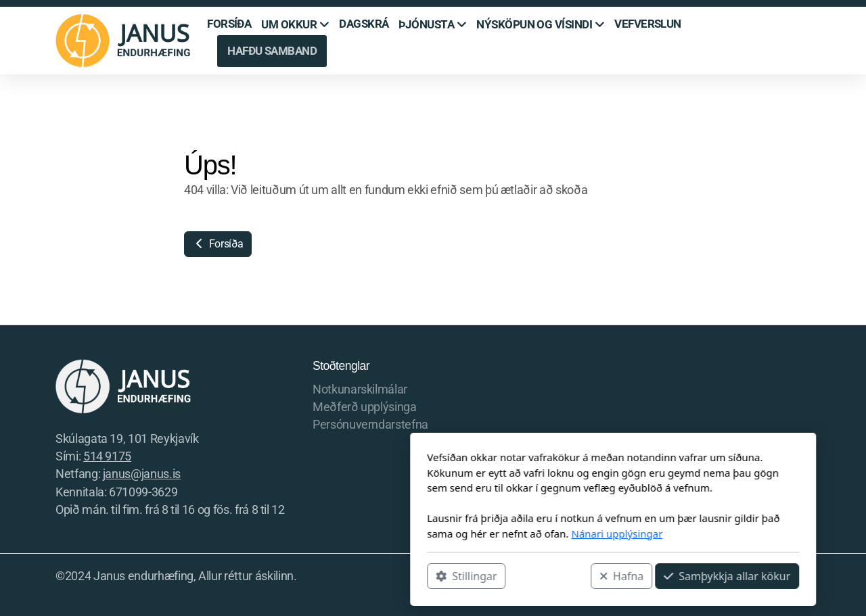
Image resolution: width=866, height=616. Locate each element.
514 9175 (107, 456)
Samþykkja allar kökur (547, 576)
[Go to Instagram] (760, 577)
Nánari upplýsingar (437, 534)
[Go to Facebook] (739, 577)
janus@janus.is (142, 474)
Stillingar (286, 576)
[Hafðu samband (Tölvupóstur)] (800, 577)
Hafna (441, 576)
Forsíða (218, 244)
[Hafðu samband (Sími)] (780, 577)
